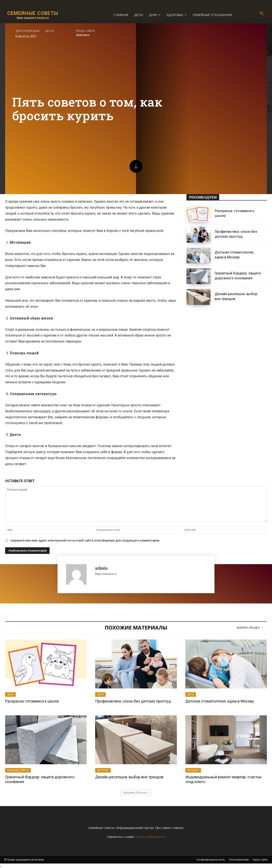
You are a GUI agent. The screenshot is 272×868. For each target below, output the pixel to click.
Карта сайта (260, 860)
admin (101, 568)
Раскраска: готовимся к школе (32, 701)
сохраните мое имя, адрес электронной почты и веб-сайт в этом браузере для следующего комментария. (85, 540)
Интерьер (103, 770)
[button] (262, 14)
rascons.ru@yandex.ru (150, 837)
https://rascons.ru (106, 574)
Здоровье (82, 35)
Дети (10, 694)
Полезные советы (18, 770)
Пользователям (239, 860)
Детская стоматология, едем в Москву (234, 255)
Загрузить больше (136, 793)
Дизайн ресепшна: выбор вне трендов (129, 777)
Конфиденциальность (211, 860)
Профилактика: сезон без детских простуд (236, 234)
